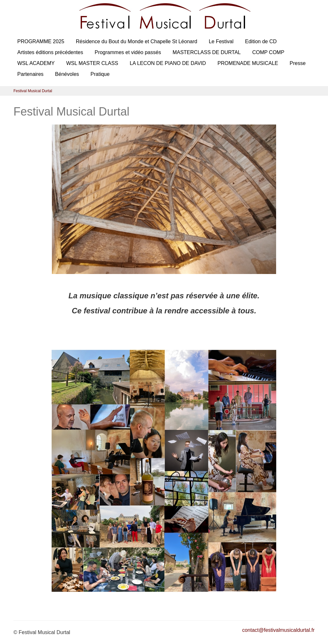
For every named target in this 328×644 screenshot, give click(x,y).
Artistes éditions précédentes (50, 52)
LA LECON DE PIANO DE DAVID (168, 63)
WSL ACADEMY (36, 63)
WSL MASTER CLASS (92, 63)
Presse (298, 63)
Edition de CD (261, 41)
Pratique (100, 74)
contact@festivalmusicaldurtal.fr (278, 630)
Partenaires (30, 74)
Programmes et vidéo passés (128, 52)
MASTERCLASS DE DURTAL (207, 52)
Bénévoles (67, 74)
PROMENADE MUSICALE (248, 63)
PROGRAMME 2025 (41, 41)
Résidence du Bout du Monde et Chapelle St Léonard (137, 41)
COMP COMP (268, 52)
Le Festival (221, 41)
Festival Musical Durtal (33, 91)
